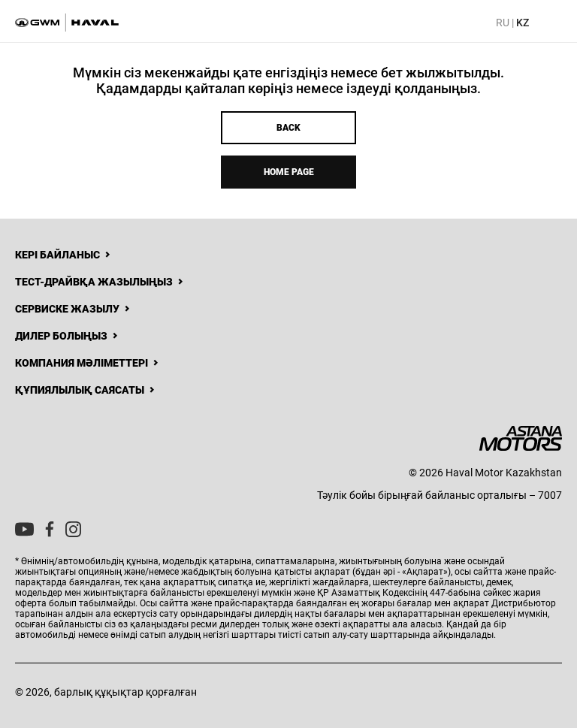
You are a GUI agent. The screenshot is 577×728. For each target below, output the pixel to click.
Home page (289, 172)
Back (288, 128)
